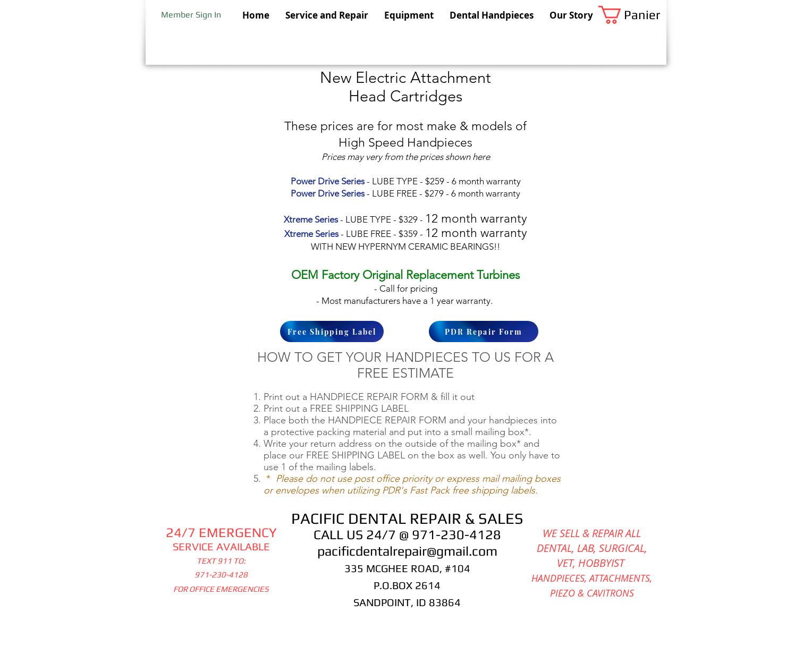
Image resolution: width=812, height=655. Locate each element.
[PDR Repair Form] (484, 331)
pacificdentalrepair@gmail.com (407, 551)
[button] (632, 15)
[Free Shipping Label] (332, 331)
